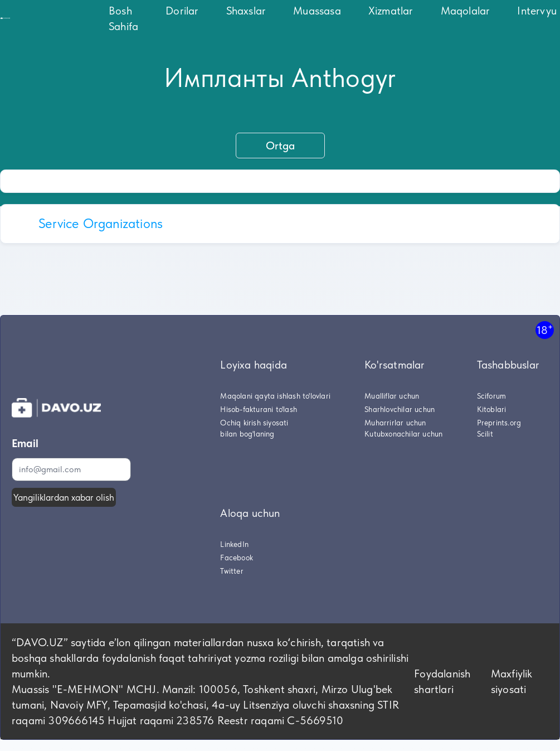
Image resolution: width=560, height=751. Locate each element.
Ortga (280, 146)
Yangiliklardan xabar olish (64, 497)
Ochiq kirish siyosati (254, 423)
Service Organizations (101, 223)
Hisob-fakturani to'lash (259, 409)
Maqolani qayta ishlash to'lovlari (275, 396)
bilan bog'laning (247, 434)
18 (545, 330)
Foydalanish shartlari (442, 681)
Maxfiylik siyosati (512, 681)
